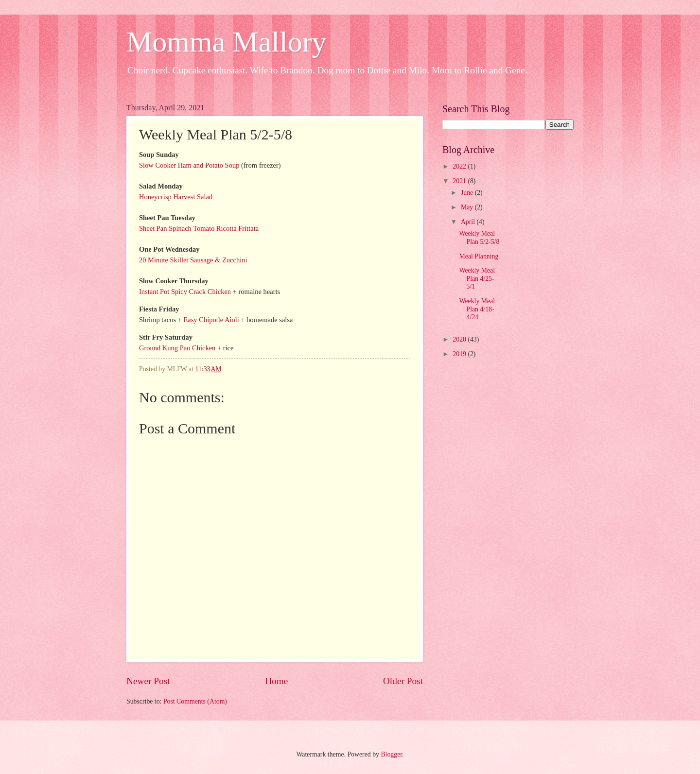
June (468, 193)
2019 (460, 354)
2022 (460, 166)
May (468, 207)
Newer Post (148, 681)
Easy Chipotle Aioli (211, 320)
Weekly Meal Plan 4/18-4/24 (477, 309)
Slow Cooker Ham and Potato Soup (189, 165)
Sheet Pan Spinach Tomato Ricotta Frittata (199, 228)
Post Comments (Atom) (195, 701)
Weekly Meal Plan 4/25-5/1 (477, 278)
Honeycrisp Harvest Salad (176, 197)
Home (276, 681)
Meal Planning (479, 256)
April (469, 222)
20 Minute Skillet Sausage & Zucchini (193, 260)
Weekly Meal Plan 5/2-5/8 (479, 238)
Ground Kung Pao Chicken (177, 348)
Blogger (391, 754)
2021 (460, 181)
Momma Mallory (227, 42)
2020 (460, 339)
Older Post (403, 681)
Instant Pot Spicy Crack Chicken (185, 292)
